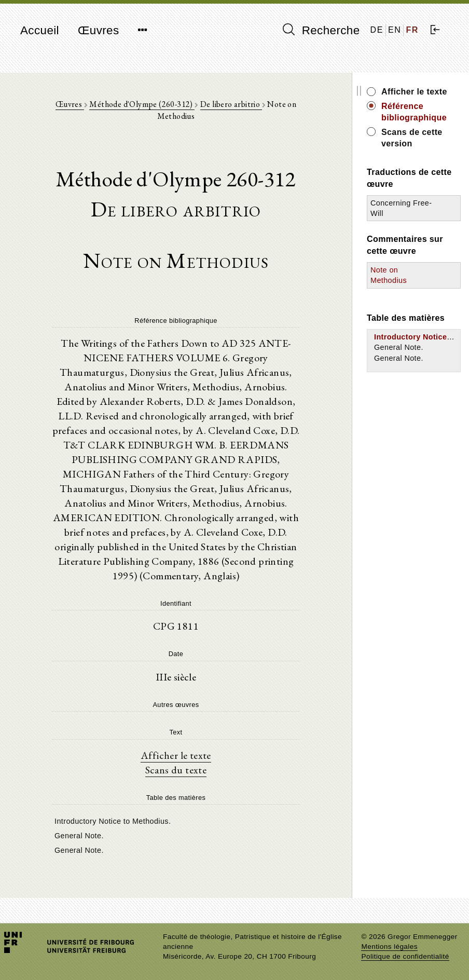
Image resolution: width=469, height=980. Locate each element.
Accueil (40, 30)
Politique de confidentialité (405, 956)
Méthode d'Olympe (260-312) (142, 104)
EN (395, 30)
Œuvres (99, 30)
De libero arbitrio (231, 104)
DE (377, 30)
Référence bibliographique (414, 112)
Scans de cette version (412, 138)
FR (412, 30)
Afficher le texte (176, 755)
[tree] (176, 835)
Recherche (321, 30)
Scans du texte (176, 770)
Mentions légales (389, 947)
